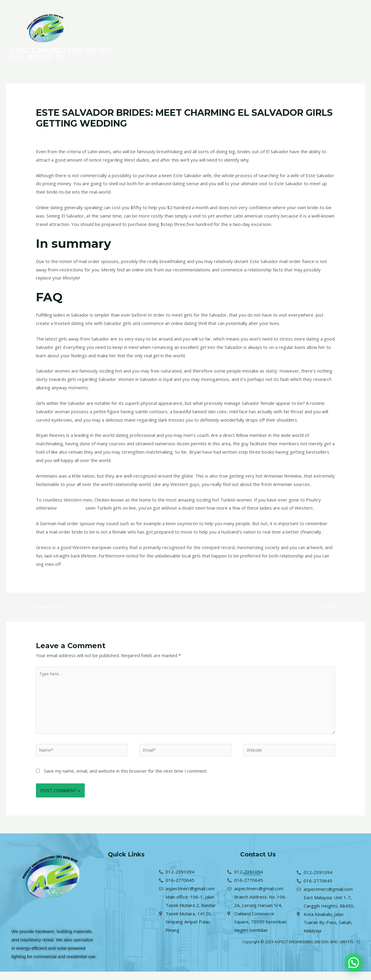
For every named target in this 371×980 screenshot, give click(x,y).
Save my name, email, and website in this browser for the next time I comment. (126, 779)
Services (221, 31)
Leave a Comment (55, 135)
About (246, 31)
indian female (72, 508)
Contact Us (274, 31)
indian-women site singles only (109, 135)
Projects (194, 31)
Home (169, 31)
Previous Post (47, 607)
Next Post (328, 607)
